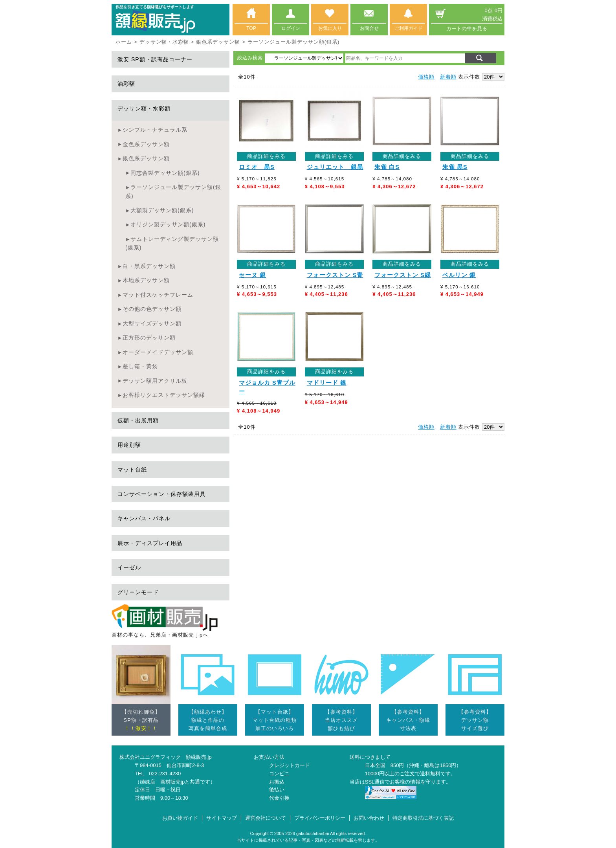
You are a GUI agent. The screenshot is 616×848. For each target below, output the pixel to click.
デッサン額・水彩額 (164, 42)
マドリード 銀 (327, 383)
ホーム (124, 42)
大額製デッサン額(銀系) (162, 210)
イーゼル (129, 567)
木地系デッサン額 (146, 280)
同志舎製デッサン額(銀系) (165, 173)
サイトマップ (222, 818)
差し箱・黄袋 (140, 366)
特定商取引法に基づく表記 (423, 818)
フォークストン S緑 (403, 275)
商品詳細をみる (266, 156)
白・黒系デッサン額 (149, 266)
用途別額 (129, 445)
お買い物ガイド (180, 818)
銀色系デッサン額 (218, 42)
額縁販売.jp (199, 757)
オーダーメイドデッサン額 (158, 352)
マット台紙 (132, 470)
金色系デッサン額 (146, 144)
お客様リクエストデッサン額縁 (164, 395)
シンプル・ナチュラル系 (155, 130)
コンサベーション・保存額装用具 (162, 494)
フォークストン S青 (335, 275)
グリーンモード (138, 592)
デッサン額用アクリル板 (155, 381)
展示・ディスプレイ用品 (150, 543)
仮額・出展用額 (138, 420)
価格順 (426, 77)
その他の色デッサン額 (152, 309)
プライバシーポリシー (320, 818)
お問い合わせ (369, 818)
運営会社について (266, 818)
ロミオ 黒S (257, 167)
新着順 (448, 77)
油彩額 (126, 84)
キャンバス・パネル (144, 518)
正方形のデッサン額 (149, 338)
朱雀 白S (387, 167)
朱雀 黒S (455, 167)
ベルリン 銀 (459, 275)
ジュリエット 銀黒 (335, 167)
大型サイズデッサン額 (152, 323)
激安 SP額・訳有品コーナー (155, 59)
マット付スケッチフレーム (158, 295)
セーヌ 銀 (252, 275)
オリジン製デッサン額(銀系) (168, 224)
